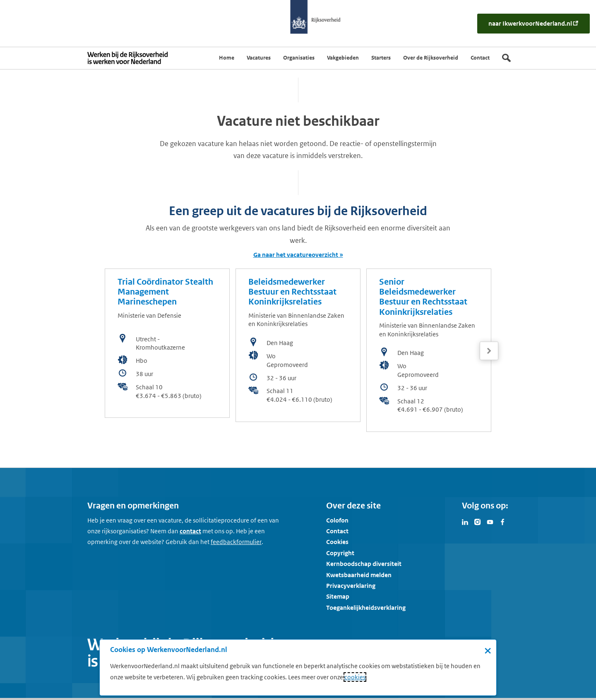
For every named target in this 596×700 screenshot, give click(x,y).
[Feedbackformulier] (236, 542)
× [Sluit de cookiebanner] (488, 650)
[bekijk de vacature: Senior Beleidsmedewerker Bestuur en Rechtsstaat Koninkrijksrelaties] (429, 350)
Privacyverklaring (351, 586)
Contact (337, 531)
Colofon (337, 520)
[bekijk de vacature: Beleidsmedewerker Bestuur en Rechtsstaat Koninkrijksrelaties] (298, 345)
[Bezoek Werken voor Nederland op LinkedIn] (465, 521)
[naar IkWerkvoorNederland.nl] (534, 24)
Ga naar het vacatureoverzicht (296, 255)
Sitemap (338, 596)
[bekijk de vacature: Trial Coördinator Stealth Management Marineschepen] (167, 343)
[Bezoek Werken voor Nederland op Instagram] (478, 521)
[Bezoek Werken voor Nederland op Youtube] (490, 521)
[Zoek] (506, 58)
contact (190, 531)
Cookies (337, 542)
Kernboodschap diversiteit (364, 564)
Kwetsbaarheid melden (359, 575)
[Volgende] (489, 351)
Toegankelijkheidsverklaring (366, 608)
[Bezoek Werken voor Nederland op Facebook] (502, 521)
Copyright (340, 553)
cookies (355, 677)
